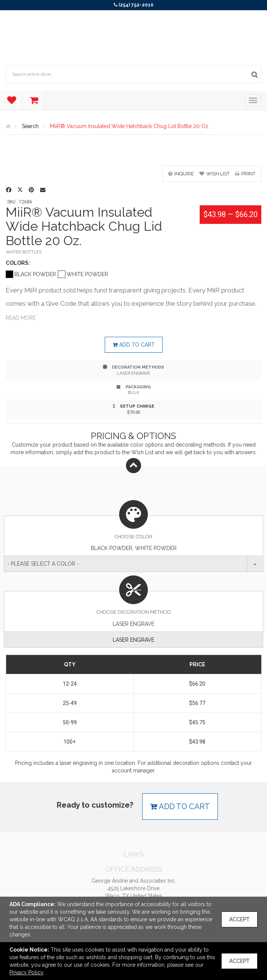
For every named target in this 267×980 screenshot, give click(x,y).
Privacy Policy (26, 972)
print (245, 174)
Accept (239, 919)
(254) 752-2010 (136, 5)
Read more (21, 318)
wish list (214, 174)
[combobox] (133, 564)
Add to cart (134, 345)
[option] (133, 154)
